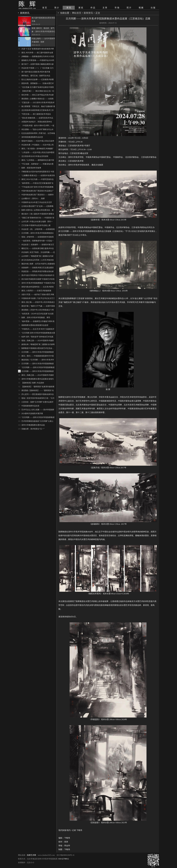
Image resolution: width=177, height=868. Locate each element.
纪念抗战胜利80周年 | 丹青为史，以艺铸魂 (38, 133)
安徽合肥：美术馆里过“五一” (33, 429)
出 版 (153, 8)
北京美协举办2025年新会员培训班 (35, 156)
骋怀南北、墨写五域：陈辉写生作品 (36, 76)
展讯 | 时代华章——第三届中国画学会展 (37, 53)
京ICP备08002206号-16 (65, 855)
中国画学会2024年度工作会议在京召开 (37, 202)
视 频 (141, 8)
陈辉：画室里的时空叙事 (31, 168)
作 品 (93, 8)
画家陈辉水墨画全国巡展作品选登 (35, 325)
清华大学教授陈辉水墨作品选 (33, 425)
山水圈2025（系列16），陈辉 (33, 199)
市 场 (117, 8)
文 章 (105, 8)
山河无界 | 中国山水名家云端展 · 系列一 (37, 222)
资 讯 (69, 8)
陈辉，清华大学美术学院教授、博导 (36, 318)
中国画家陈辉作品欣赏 (30, 406)
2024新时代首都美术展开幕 (32, 414)
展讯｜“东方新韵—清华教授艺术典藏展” (37, 149)
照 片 (129, 8)
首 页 (45, 8)
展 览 (81, 8)
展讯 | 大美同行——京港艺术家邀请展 (36, 291)
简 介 (57, 8)
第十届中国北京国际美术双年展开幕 (36, 72)
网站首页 (77, 13)
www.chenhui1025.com (46, 855)
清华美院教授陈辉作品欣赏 (32, 137)
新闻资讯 (88, 13)
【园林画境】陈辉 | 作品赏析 (33, 383)
